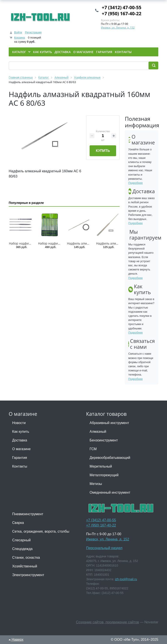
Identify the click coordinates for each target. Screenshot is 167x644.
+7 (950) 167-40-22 (122, 13)
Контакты (20, 466)
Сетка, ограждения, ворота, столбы (41, 531)
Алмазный (98, 432)
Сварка (18, 523)
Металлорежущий (104, 475)
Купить (103, 151)
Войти (18, 32)
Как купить (21, 432)
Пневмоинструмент (28, 514)
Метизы (96, 484)
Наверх (16, 640)
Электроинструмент (28, 575)
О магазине (21, 449)
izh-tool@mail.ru (126, 579)
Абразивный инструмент (109, 423)
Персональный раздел (104, 548)
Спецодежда (22, 549)
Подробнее (135, 183)
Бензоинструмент (104, 440)
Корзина (20, 38)
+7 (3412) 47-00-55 (122, 7)
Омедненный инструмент (110, 492)
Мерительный (101, 466)
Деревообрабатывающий (110, 458)
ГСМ (93, 449)
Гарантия (20, 458)
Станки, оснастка (26, 558)
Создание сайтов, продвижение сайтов (107, 622)
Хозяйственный (25, 566)
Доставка (20, 440)
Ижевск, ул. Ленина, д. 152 (118, 28)
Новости (19, 423)
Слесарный (21, 540)
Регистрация (33, 32)
